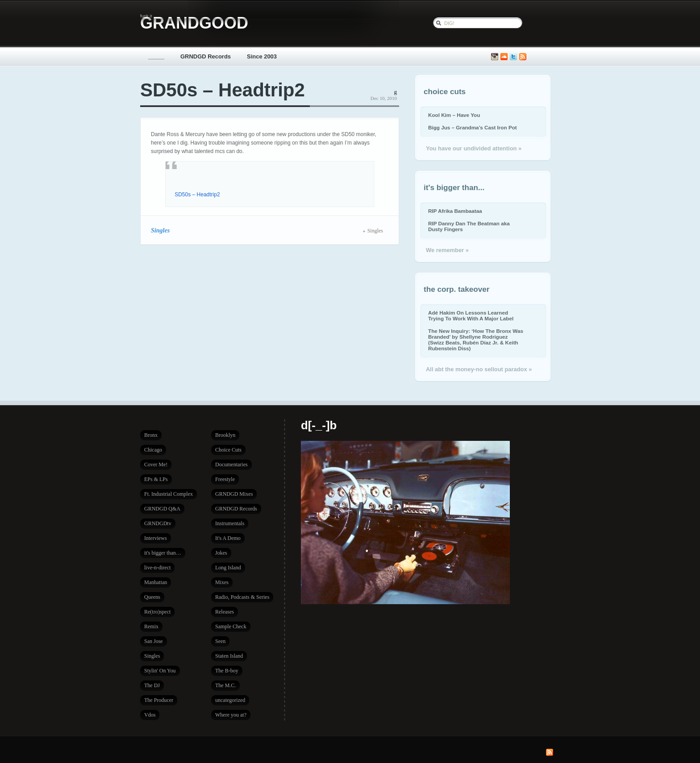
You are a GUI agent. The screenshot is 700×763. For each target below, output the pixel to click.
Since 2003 (262, 56)
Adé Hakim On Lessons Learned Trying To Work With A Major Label (471, 315)
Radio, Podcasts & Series (242, 597)
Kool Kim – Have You (454, 115)
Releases (225, 612)
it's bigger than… (163, 553)
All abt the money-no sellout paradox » (479, 369)
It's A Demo (228, 538)
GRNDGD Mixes (234, 494)
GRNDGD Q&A (162, 509)
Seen (220, 641)
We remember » (447, 250)
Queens (152, 597)
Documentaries (231, 464)
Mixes (222, 582)
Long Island (228, 568)
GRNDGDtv (158, 523)
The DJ (152, 685)
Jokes (221, 553)
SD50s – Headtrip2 (223, 90)
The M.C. (225, 685)
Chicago (153, 450)
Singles (160, 230)
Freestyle (225, 479)
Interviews (156, 538)
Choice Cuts (228, 450)
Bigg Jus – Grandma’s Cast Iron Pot (473, 127)
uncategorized (230, 700)
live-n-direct (157, 568)
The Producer (159, 700)
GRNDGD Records (206, 56)
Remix (151, 626)
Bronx (151, 435)
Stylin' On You (160, 671)
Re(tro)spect (157, 612)
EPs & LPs (156, 479)
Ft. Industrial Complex (169, 494)
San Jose (154, 641)
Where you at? (231, 715)
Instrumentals (230, 523)
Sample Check (231, 626)
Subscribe (523, 57)
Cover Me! (156, 464)
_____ (156, 56)
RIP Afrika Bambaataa (455, 211)
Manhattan (156, 582)
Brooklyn (225, 435)
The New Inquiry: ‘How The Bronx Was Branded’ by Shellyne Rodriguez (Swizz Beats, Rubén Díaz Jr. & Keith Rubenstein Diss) (476, 340)
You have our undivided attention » (474, 148)
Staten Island (229, 656)
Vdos (150, 715)
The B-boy (227, 671)
